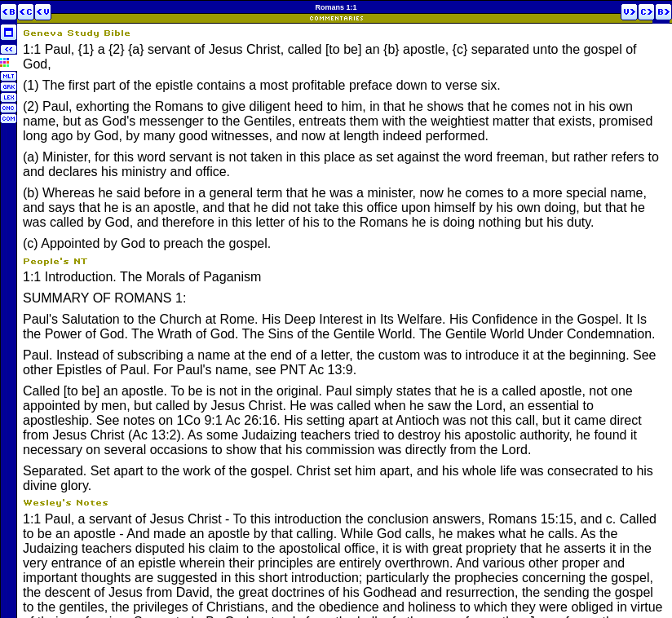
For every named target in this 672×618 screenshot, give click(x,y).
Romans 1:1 (336, 7)
